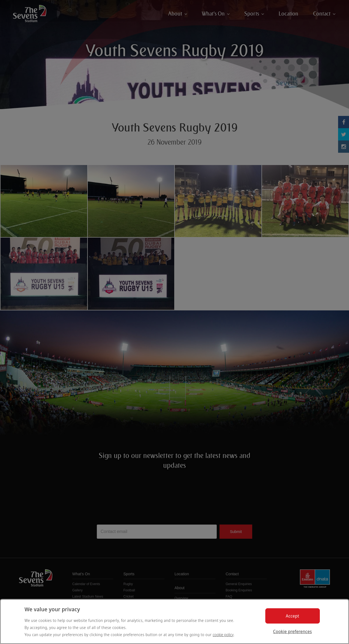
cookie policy (223, 635)
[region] (174, 621)
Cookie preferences (293, 631)
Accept (292, 616)
